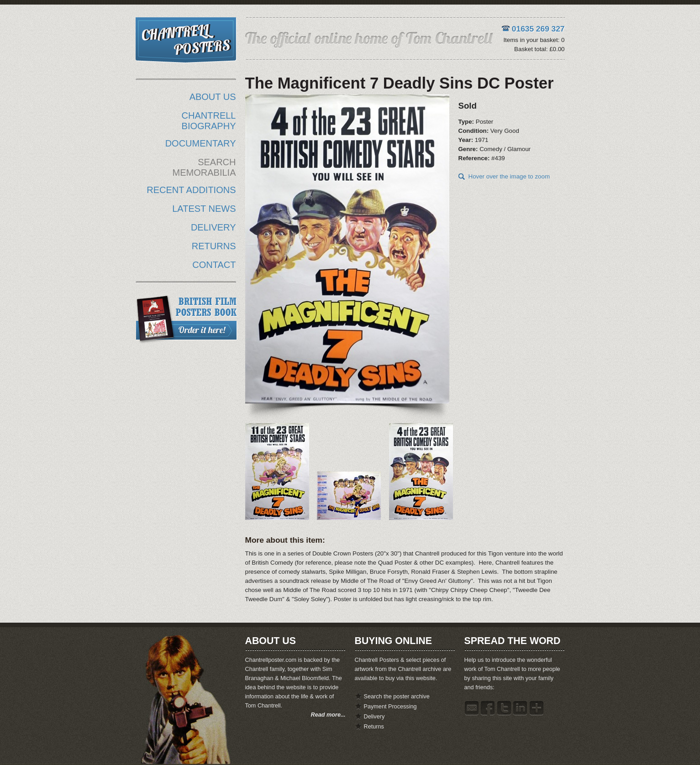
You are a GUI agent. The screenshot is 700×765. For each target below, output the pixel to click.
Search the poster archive (397, 697)
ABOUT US (213, 97)
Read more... (328, 715)
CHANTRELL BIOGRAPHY (209, 121)
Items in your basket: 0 (534, 40)
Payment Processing (390, 707)
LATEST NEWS (204, 209)
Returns (374, 727)
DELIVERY (213, 227)
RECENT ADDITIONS (191, 190)
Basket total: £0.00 (539, 49)
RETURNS (214, 246)
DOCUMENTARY (201, 143)
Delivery (374, 717)
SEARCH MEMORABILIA (204, 167)
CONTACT (214, 265)
